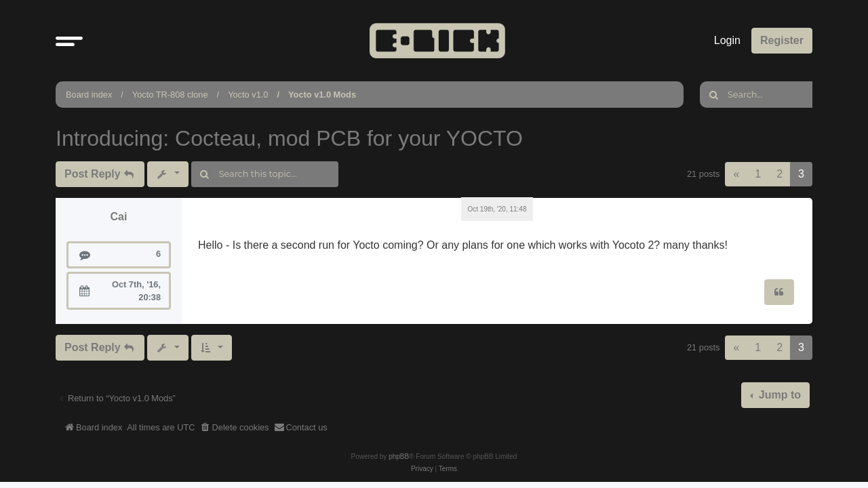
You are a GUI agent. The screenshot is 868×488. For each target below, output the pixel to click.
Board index (89, 95)
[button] (69, 41)
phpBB (399, 456)
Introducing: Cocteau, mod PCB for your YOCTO (289, 138)
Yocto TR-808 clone (170, 95)
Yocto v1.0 (248, 95)
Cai (119, 217)
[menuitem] (235, 428)
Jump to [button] (778, 395)
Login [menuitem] (727, 40)
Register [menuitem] (782, 40)
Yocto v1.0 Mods (322, 95)
